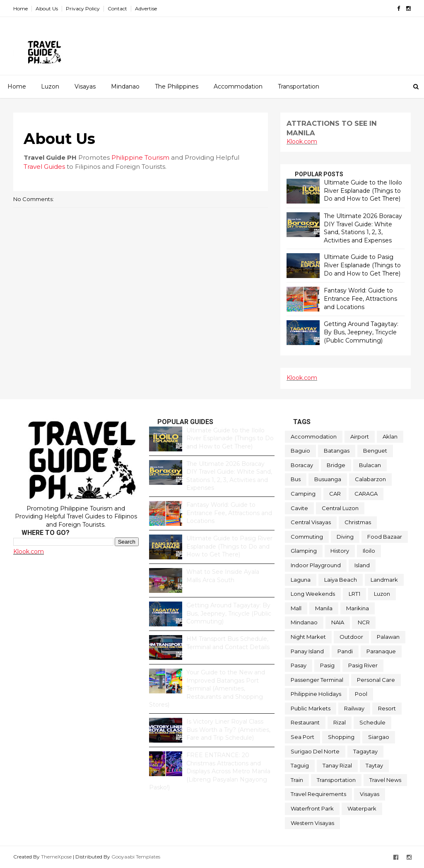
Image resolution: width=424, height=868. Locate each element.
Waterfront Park (312, 808)
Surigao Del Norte (315, 751)
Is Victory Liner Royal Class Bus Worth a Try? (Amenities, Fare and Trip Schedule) (228, 730)
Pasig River (363, 665)
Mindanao (125, 86)
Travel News (385, 780)
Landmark (384, 580)
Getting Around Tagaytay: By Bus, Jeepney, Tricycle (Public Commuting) (361, 332)
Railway (354, 708)
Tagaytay (365, 751)
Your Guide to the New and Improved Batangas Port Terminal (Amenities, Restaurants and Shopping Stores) (207, 688)
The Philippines (177, 86)
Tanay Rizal (337, 765)
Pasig (327, 665)
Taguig (300, 765)
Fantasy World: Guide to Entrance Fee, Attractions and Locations (360, 299)
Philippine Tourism (140, 157)
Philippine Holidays (316, 694)
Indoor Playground (316, 565)
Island (362, 565)
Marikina (358, 608)
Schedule (372, 722)
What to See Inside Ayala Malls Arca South (223, 576)
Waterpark (362, 808)
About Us (47, 8)
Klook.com (302, 141)
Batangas (337, 451)
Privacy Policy (83, 8)
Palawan (388, 637)
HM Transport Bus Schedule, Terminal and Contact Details (228, 643)
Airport (360, 436)
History (340, 551)
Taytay (374, 765)
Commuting (307, 537)
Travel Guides (44, 167)
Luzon (50, 86)
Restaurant (305, 722)
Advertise (146, 8)
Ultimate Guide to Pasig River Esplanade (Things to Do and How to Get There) (362, 265)
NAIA (338, 622)
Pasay (299, 665)
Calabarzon (370, 479)
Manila (324, 608)
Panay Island (307, 651)
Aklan (390, 436)
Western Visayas (312, 823)
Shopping (341, 737)
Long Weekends (313, 594)
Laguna (301, 580)
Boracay (302, 465)
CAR (335, 494)
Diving (345, 537)
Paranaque (381, 651)
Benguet (375, 451)
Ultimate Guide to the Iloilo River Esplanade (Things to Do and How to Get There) (363, 191)
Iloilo (369, 551)
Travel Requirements (318, 794)
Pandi (345, 651)
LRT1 (354, 594)
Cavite (299, 508)
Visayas (85, 86)
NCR (364, 622)
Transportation (299, 86)
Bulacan (370, 465)
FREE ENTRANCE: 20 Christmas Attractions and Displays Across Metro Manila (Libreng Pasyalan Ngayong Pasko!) (210, 771)
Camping (303, 494)
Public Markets (311, 708)
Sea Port (302, 737)
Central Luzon (340, 508)
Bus (296, 479)
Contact (117, 8)
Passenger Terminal (317, 680)
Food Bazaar (385, 537)
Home (20, 8)
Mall (296, 608)
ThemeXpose (56, 857)
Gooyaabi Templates (136, 857)
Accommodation (238, 86)
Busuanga (328, 479)
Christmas (358, 522)
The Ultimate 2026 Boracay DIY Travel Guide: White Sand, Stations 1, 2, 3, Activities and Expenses (363, 228)
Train (297, 780)
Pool (361, 694)
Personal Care (376, 680)
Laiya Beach (341, 580)
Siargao (379, 737)
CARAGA (366, 494)
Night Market (308, 637)
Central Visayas (311, 522)
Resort (387, 708)
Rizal (340, 722)
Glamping (304, 551)
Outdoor (351, 637)
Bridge (336, 465)
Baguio (300, 451)
